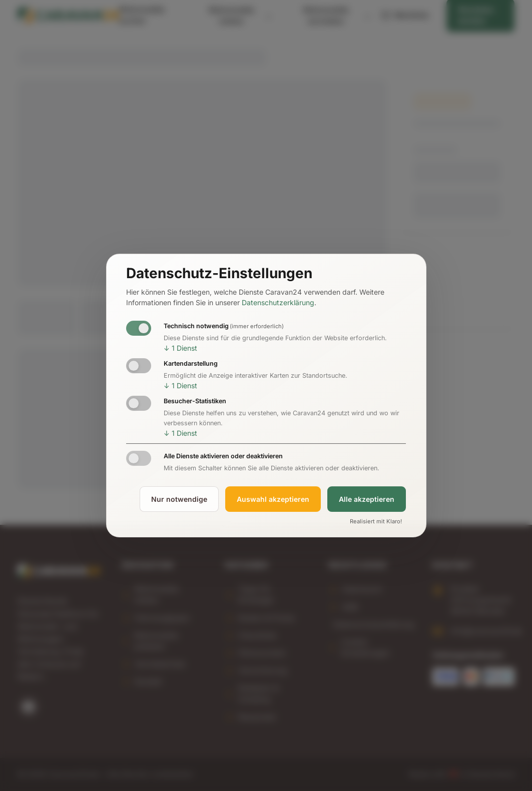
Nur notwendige (179, 499)
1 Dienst (180, 348)
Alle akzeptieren (367, 499)
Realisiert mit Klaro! (376, 522)
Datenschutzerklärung (278, 302)
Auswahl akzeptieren (273, 499)
